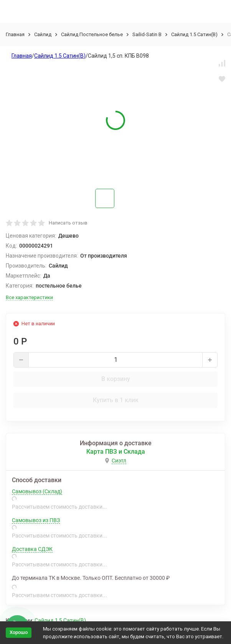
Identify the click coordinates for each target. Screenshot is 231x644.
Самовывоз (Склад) (37, 491)
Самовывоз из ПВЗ (36, 520)
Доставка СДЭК (32, 549)
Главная (15, 34)
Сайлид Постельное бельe (92, 34)
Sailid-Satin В (147, 34)
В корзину (116, 379)
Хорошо (19, 632)
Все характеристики (29, 297)
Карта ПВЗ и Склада (116, 452)
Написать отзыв (68, 223)
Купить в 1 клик (116, 400)
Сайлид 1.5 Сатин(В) (194, 34)
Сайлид (43, 34)
